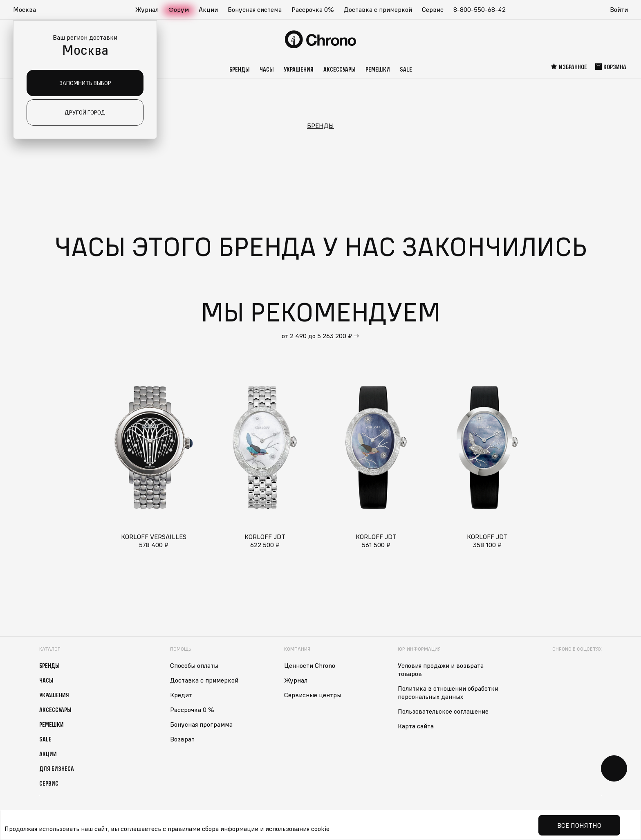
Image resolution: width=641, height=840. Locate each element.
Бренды (240, 69)
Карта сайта (416, 726)
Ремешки (378, 69)
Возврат (182, 739)
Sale (406, 69)
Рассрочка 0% (313, 9)
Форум (179, 9)
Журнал (147, 9)
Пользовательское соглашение (443, 711)
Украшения (299, 69)
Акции (208, 9)
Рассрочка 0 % (192, 710)
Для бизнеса (57, 768)
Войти (619, 9)
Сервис (433, 9)
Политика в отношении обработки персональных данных (448, 692)
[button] (29, 10)
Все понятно (579, 825)
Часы (267, 69)
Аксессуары (340, 69)
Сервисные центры (313, 695)
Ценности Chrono (310, 665)
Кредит (181, 695)
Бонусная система (255, 9)
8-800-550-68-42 (480, 9)
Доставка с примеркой (378, 9)
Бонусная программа (201, 724)
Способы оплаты (194, 665)
